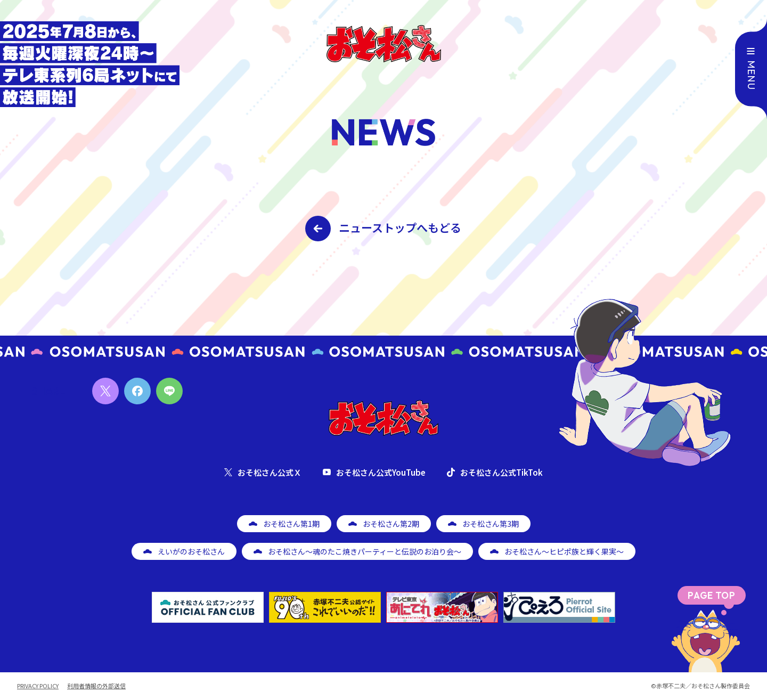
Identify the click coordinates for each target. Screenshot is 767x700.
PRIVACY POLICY (38, 686)
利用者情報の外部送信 (96, 686)
